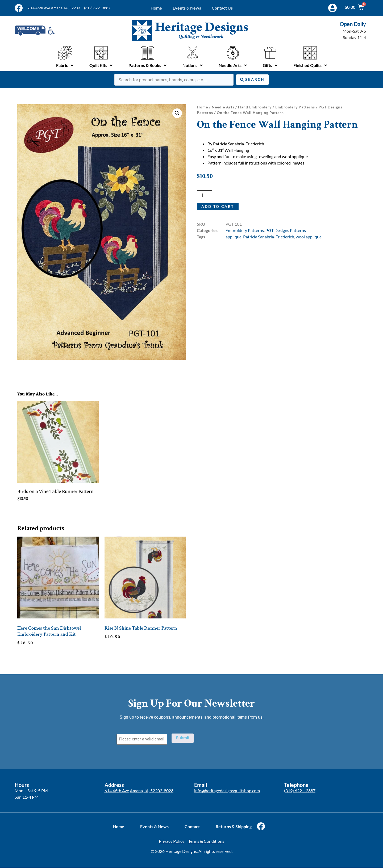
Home (156, 8)
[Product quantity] (205, 195)
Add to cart (218, 206)
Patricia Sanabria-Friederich (269, 237)
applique (234, 237)
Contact (192, 826)
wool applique (309, 237)
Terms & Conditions (206, 841)
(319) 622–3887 (97, 8)
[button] (177, 113)
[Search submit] (252, 80)
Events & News (187, 8)
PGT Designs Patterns (286, 230)
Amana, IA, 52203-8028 (152, 791)
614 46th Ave (117, 791)
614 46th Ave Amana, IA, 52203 (54, 8)
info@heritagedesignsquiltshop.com (227, 791)
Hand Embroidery (255, 107)
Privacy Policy (172, 841)
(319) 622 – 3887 (300, 791)
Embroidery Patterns (295, 107)
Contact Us (222, 8)
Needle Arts (223, 107)
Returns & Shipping (234, 826)
